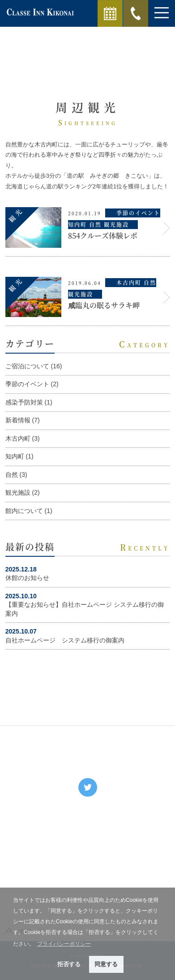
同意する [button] (106, 964)
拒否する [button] (69, 964)
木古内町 (18, 438)
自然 (12, 475)
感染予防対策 (24, 402)
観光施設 (18, 492)
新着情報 (18, 420)
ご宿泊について (27, 366)
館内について (24, 511)
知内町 (15, 456)
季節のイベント (27, 384)
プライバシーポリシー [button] (64, 944)
